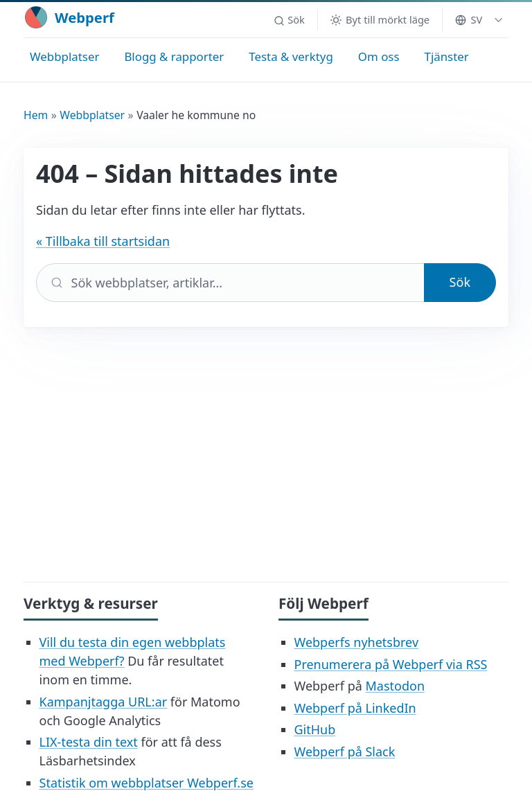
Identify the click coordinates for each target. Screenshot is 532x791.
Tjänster (447, 56)
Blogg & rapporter (174, 56)
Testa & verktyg (291, 56)
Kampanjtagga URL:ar (104, 702)
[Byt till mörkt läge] (380, 20)
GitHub (315, 729)
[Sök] (230, 283)
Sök (460, 282)
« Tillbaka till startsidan (103, 241)
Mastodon (395, 686)
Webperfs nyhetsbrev (357, 642)
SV (469, 19)
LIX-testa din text (89, 742)
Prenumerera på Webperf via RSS (391, 664)
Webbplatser (64, 56)
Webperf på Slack (345, 752)
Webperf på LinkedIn (355, 708)
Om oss (379, 56)
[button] (289, 20)
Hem (36, 115)
